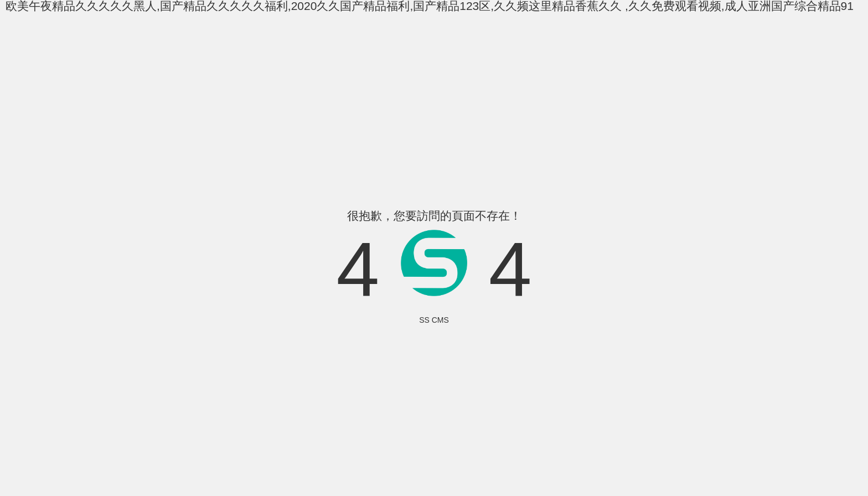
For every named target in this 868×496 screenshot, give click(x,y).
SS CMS (434, 320)
